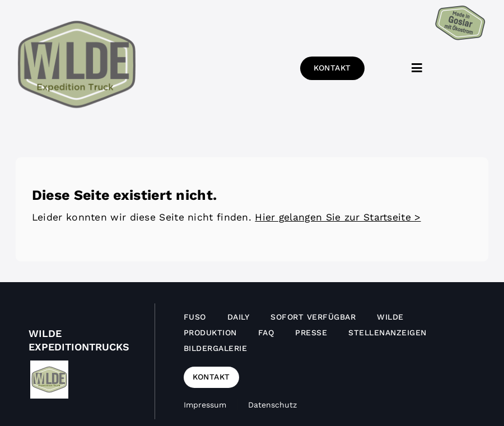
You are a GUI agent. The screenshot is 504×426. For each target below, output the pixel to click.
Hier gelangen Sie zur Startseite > (338, 217)
